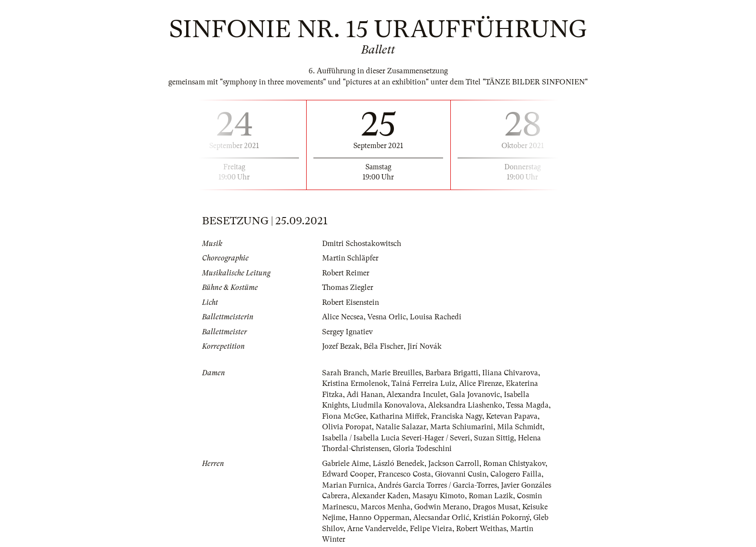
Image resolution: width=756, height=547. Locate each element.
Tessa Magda (527, 405)
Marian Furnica (348, 485)
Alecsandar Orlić (441, 518)
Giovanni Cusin (461, 474)
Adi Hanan (365, 395)
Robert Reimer (346, 273)
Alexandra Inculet (416, 395)
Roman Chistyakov (514, 464)
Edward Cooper (348, 474)
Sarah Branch (344, 373)
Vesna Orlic (387, 317)
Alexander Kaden (380, 496)
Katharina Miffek (398, 416)
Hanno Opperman (379, 518)
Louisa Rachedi (436, 317)
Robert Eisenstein (351, 302)
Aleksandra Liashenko (465, 405)
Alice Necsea (343, 317)
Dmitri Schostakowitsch (362, 244)
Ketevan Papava (512, 416)
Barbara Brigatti (452, 373)
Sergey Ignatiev (347, 332)
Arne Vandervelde (377, 529)
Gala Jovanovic (475, 395)
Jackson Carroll (454, 464)
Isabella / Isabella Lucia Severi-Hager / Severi (396, 438)
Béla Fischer (384, 346)
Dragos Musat (495, 507)
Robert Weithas (481, 529)
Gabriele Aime (345, 464)
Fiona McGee (344, 416)
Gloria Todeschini (422, 449)
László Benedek (398, 464)
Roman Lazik (491, 496)
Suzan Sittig (494, 438)
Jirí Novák (425, 346)
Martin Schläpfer (350, 258)
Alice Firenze (480, 383)
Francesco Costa (405, 474)
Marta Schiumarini (462, 427)
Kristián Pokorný (501, 518)
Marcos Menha (385, 507)
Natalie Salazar (401, 427)
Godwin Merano (441, 507)
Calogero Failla (516, 474)
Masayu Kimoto (439, 496)
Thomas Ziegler (348, 287)
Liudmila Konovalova (388, 405)
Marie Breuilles (396, 373)
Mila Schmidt (520, 427)
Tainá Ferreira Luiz (423, 383)
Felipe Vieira (431, 529)
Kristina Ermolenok (355, 383)
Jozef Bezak (341, 346)
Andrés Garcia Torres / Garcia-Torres (438, 485)
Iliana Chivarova (510, 373)
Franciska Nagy (457, 416)
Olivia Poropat (347, 427)
